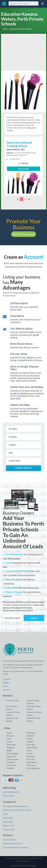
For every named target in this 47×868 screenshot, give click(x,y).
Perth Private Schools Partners (16, 847)
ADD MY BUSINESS (11, 792)
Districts (6, 690)
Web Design (8, 822)
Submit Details (23, 468)
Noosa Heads (32, 748)
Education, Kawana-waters (21, 29)
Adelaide (30, 736)
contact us (24, 806)
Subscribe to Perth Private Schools (17, 810)
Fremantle (11, 762)
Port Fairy (31, 759)
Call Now (23, 163)
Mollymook (11, 765)
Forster (30, 753)
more (27, 199)
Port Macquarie (33, 768)
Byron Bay (31, 745)
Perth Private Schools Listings (24, 866)
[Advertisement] (24, 52)
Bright (9, 750)
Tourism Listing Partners (13, 843)
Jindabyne (11, 748)
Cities (5, 686)
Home (5, 29)
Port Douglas (12, 753)
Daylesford (11, 756)
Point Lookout (13, 759)
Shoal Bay (31, 756)
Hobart (10, 742)
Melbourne (31, 733)
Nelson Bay (11, 745)
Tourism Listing (12, 700)
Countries (7, 679)
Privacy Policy (9, 829)
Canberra (30, 742)
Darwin (30, 739)
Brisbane (10, 736)
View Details (23, 169)
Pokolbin (10, 768)
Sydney (10, 733)
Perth (9, 739)
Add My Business (24, 234)
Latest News (8, 818)
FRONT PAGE (9, 796)
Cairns (29, 750)
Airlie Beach (31, 762)
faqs (12, 826)
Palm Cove (31, 765)
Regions (6, 683)
